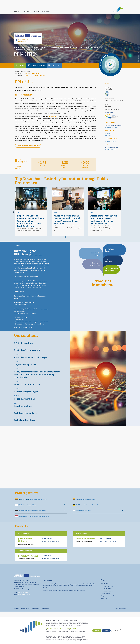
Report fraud (46, 609)
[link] (111, 581)
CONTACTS (45, 11)
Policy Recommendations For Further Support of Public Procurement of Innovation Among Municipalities (37, 374)
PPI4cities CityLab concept (27, 350)
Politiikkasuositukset (24, 399)
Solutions (56, 65)
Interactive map (109, 586)
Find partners (85, 11)
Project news (108, 588)
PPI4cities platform (110, 141)
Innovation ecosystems (111, 148)
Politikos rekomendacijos (26, 413)
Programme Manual (107, 596)
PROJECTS (36, 11)
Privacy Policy (25, 609)
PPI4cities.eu (52, 116)
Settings (116, 631)
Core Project (108, 90)
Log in (92, 11)
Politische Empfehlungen (26, 392)
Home (22, 65)
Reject (106, 631)
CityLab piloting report (25, 364)
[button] (28, 146)
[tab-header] (70, 65)
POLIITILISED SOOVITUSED (28, 384)
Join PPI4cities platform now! (23, 327)
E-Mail (44, 541)
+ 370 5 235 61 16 (105, 538)
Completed (108, 106)
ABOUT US (17, 11)
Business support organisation (113, 125)
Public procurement (110, 149)
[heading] (41, 499)
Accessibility (35, 609)
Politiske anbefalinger (25, 420)
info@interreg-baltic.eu (23, 594)
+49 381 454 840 (23, 592)
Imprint (16, 609)
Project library (105, 584)
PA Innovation (109, 112)
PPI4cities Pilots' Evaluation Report (31, 357)
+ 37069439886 (47, 538)
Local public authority (111, 127)
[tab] (66, 237)
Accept (97, 631)
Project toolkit (106, 593)
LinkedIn (107, 135)
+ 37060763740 (47, 556)
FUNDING (26, 11)
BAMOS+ (104, 598)
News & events (38, 65)
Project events (108, 591)
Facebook (107, 133)
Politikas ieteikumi (23, 406)
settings (54, 638)
